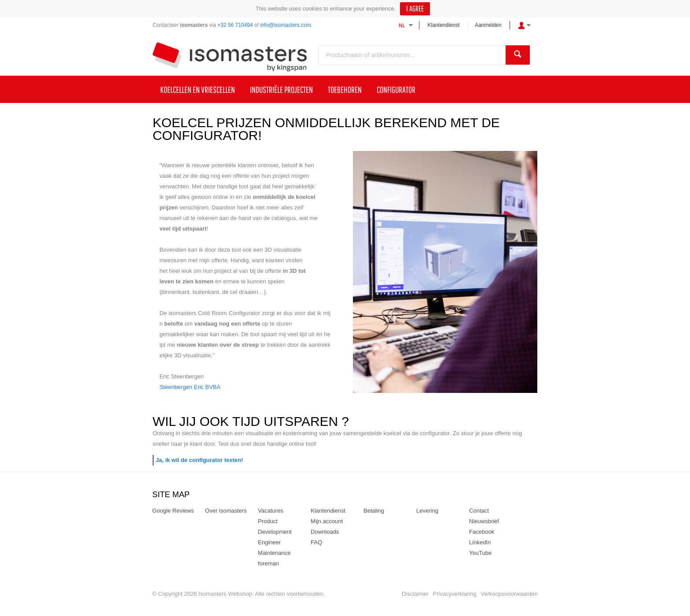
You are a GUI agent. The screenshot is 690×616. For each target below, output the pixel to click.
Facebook (482, 532)
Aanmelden (488, 25)
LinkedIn (480, 542)
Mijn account (327, 521)
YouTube (480, 553)
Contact (479, 511)
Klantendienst (444, 25)
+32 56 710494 (235, 25)
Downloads (325, 532)
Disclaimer (415, 594)
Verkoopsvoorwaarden (509, 594)
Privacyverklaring (455, 594)
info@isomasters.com (286, 25)
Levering (427, 511)
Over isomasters (226, 511)
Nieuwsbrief (484, 521)
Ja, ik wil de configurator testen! (200, 460)
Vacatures (271, 511)
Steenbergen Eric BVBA (190, 387)
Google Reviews (173, 511)
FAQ (316, 542)
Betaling (374, 511)
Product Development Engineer (275, 532)
